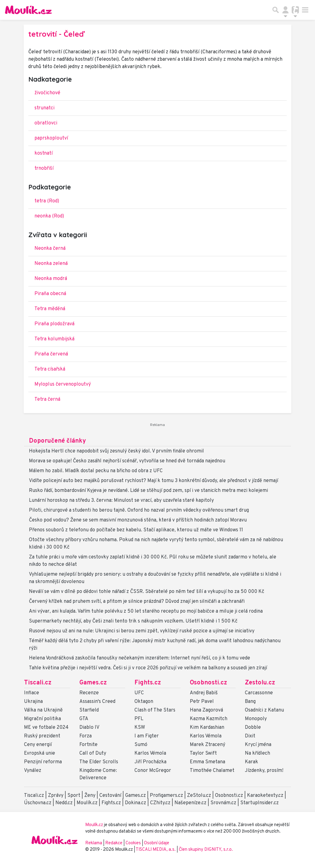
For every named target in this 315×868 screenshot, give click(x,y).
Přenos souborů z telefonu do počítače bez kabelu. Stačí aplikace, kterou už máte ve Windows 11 (136, 530)
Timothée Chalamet (212, 771)
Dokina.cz (136, 803)
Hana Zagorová (206, 710)
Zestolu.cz (260, 683)
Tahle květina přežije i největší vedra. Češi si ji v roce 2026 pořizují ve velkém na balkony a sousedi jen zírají (148, 668)
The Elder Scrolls (99, 762)
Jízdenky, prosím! (264, 771)
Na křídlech (257, 753)
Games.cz (93, 683)
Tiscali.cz (38, 683)
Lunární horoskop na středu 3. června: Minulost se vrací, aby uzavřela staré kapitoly (121, 501)
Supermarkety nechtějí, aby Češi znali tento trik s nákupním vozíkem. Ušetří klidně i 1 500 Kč (133, 621)
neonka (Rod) (49, 216)
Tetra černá (47, 400)
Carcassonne (259, 693)
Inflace (32, 693)
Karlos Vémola (150, 753)
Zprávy (56, 796)
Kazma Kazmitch (209, 719)
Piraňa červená (51, 354)
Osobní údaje (157, 843)
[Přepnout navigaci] (285, 10)
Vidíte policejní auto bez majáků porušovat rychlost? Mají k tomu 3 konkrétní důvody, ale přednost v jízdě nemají (154, 481)
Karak (251, 762)
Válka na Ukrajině (43, 710)
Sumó (141, 745)
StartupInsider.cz (259, 803)
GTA (84, 719)
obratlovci (46, 123)
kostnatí (44, 153)
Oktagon (144, 702)
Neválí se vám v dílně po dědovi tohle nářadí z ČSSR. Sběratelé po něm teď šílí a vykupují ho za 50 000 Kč (147, 592)
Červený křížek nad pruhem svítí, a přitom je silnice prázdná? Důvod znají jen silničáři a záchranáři (137, 602)
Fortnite (88, 745)
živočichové (47, 93)
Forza (86, 736)
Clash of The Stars (155, 710)
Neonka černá (50, 249)
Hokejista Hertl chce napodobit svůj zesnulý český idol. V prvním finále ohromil (116, 451)
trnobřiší (44, 168)
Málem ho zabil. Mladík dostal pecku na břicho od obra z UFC (96, 471)
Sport (74, 796)
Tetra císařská (50, 369)
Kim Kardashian (207, 728)
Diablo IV (89, 728)
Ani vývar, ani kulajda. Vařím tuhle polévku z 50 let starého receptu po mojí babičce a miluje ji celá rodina (146, 611)
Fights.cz (148, 683)
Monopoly (256, 719)
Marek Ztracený (207, 745)
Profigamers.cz (166, 796)
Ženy (90, 796)
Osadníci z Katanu (264, 710)
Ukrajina (33, 702)
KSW (140, 728)
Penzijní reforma (43, 762)
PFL (139, 719)
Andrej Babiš (204, 693)
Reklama (94, 843)
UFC (139, 693)
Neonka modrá (51, 279)
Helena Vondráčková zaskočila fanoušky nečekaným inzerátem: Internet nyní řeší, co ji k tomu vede (140, 658)
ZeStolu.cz (199, 796)
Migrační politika (42, 719)
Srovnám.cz (223, 803)
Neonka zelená (51, 264)
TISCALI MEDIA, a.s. (156, 850)
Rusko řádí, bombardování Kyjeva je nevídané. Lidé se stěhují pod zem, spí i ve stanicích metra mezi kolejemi (148, 491)
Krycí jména (258, 745)
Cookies (133, 843)
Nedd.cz (64, 803)
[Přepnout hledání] (276, 10)
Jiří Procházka (150, 762)
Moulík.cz (87, 803)
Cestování (110, 796)
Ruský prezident (42, 736)
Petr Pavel (202, 702)
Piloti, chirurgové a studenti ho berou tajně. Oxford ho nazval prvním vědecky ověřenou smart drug (139, 510)
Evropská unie (40, 753)
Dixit (250, 736)
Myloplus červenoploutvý (63, 384)
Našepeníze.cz (190, 803)
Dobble (253, 728)
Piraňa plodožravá (54, 324)
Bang (250, 702)
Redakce (114, 843)
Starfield (89, 710)
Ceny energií (38, 745)
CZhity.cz (160, 803)
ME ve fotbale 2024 (46, 728)
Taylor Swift (203, 753)
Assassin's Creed (97, 702)
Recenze (89, 693)
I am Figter (147, 736)
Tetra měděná (50, 309)
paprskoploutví (51, 138)
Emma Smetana (207, 762)
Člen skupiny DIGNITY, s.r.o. (206, 850)
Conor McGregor (153, 771)
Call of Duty (93, 753)
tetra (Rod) (47, 201)
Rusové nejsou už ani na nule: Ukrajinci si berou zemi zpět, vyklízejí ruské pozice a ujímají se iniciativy (142, 631)
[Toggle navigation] (305, 10)
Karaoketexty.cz (265, 796)
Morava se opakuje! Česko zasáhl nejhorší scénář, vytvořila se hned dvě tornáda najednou (127, 461)
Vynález (33, 771)
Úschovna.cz (38, 803)
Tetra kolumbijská (54, 339)
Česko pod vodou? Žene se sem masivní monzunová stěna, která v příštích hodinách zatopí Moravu (138, 520)
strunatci (44, 108)
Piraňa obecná (50, 294)
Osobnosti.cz (208, 683)
